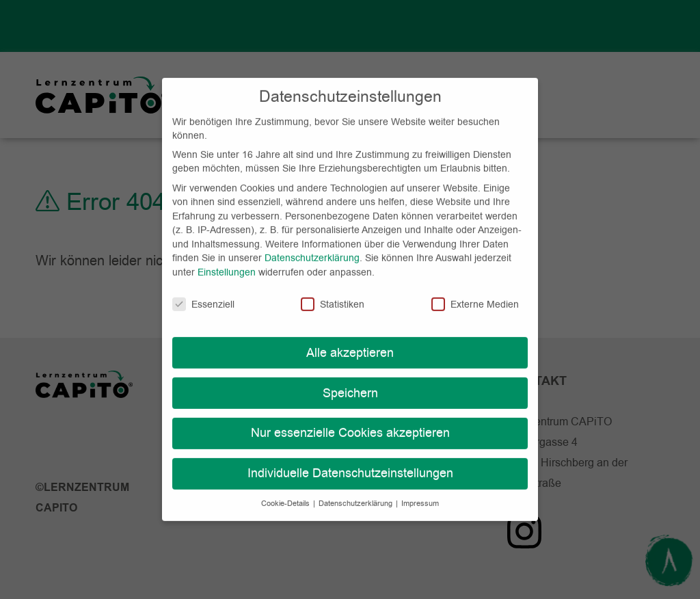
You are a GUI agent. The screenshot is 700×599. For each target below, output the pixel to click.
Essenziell (203, 291)
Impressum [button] (420, 491)
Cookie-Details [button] (286, 491)
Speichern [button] (350, 380)
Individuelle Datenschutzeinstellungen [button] (350, 461)
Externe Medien (475, 291)
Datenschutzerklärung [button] (356, 491)
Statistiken (333, 291)
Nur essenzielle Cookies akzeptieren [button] (350, 421)
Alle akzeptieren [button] (350, 340)
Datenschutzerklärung (312, 245)
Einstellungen (227, 259)
